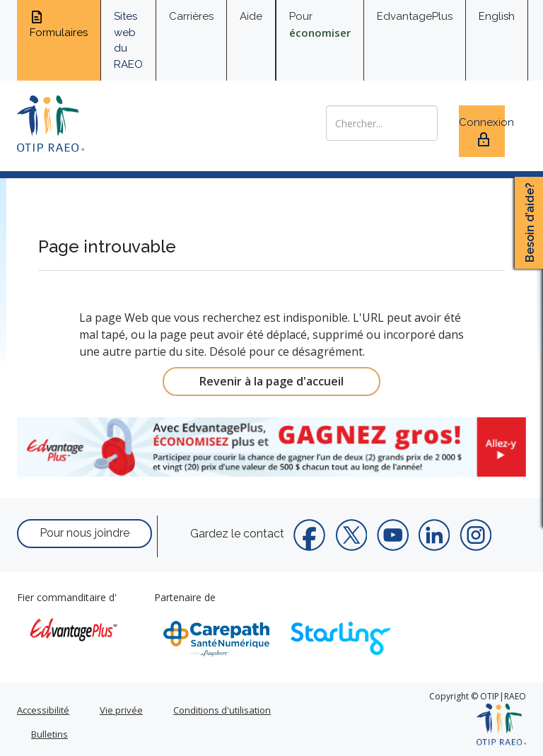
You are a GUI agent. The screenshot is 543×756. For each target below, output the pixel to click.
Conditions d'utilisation (222, 710)
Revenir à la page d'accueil (271, 381)
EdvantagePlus (415, 16)
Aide (251, 16)
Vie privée (121, 710)
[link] (271, 447)
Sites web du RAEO (128, 40)
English (497, 16)
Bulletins (49, 734)
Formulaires (59, 24)
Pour (320, 25)
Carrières (191, 16)
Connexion (482, 132)
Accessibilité (43, 710)
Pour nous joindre (84, 533)
